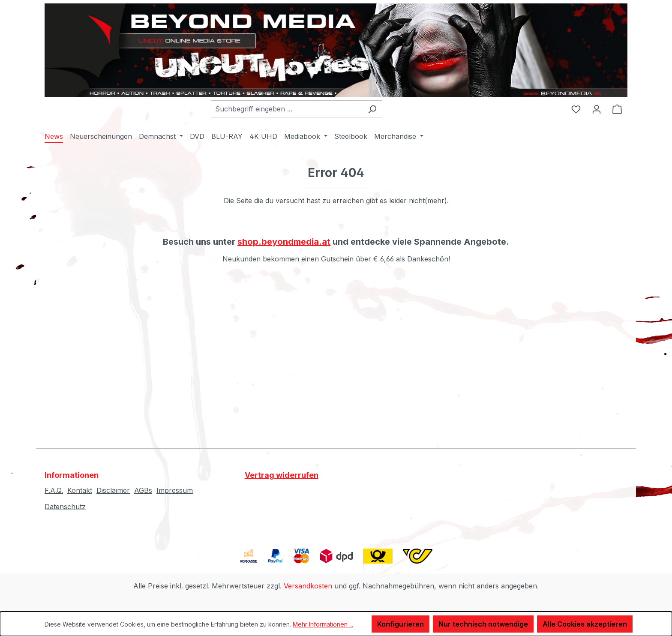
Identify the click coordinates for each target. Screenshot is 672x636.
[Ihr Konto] (597, 109)
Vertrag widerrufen (282, 475)
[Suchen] (372, 109)
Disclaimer (113, 490)
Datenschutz (65, 507)
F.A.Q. (54, 490)
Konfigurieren (400, 624)
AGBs (143, 490)
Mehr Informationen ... (323, 624)
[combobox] (287, 109)
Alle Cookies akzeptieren (585, 624)
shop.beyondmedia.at (284, 242)
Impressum (175, 490)
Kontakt (80, 490)
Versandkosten (308, 586)
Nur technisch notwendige (483, 624)
